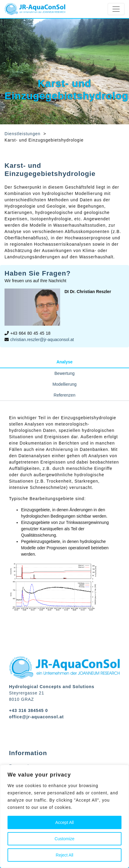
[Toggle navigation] (116, 9)
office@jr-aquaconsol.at (36, 717)
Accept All (64, 822)
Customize (64, 839)
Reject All (64, 855)
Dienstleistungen (23, 134)
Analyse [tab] (65, 362)
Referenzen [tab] (64, 395)
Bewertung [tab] (64, 373)
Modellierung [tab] (64, 384)
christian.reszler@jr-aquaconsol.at (42, 340)
